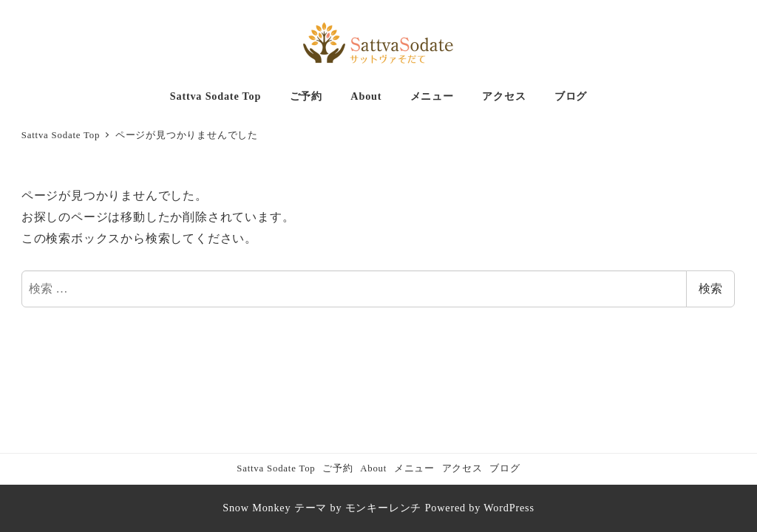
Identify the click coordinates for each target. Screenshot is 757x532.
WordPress (509, 508)
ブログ (505, 468)
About (373, 468)
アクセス (462, 468)
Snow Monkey (257, 508)
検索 (710, 289)
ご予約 (337, 468)
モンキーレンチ (384, 508)
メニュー (414, 468)
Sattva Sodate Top (276, 468)
